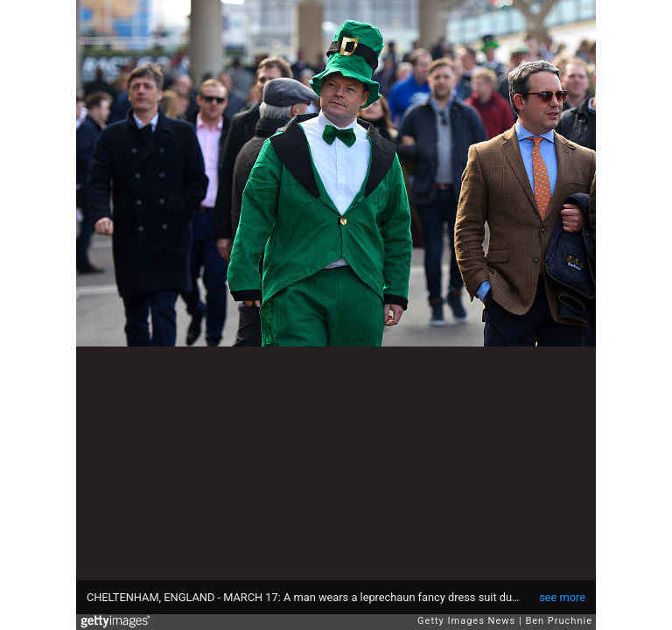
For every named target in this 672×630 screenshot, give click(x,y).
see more (562, 597)
